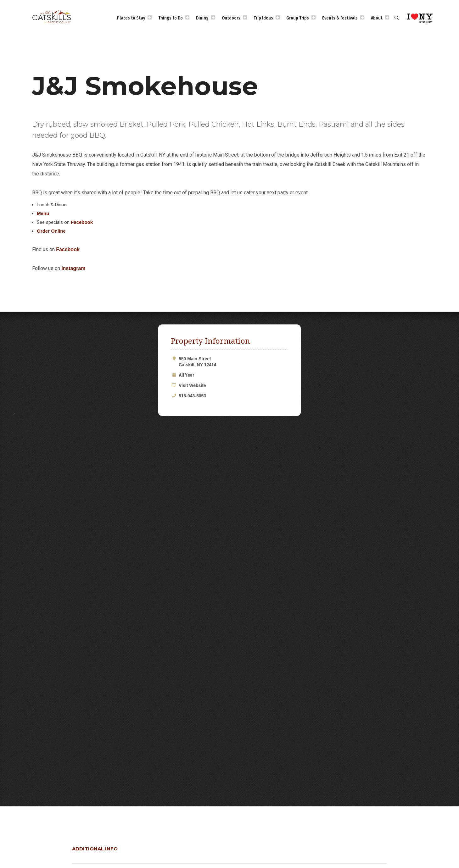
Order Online (51, 231)
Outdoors (231, 18)
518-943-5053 (192, 396)
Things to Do (171, 18)
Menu (43, 213)
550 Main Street (233, 362)
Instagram (73, 268)
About (377, 18)
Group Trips (298, 18)
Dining (202, 18)
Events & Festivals (340, 18)
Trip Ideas (263, 18)
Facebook (82, 222)
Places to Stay (131, 18)
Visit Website (192, 385)
